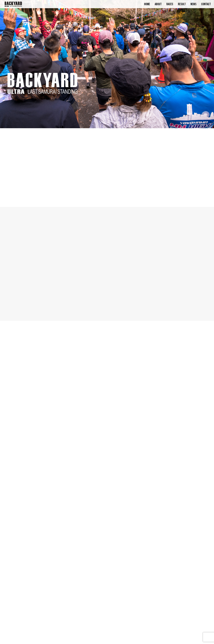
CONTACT (206, 4)
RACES (170, 4)
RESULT (182, 4)
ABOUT (158, 4)
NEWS (193, 4)
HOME (147, 4)
